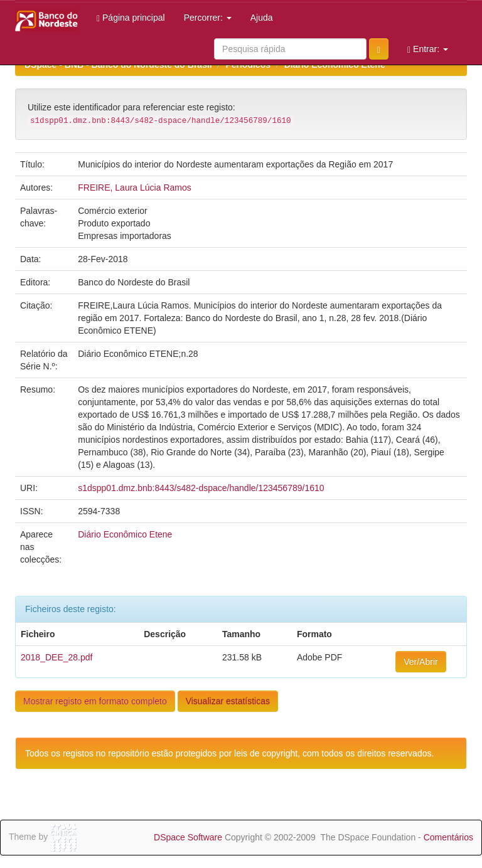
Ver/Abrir (420, 662)
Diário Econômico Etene (125, 534)
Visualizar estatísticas (228, 701)
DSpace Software (188, 837)
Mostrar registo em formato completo (95, 701)
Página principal (131, 18)
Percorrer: (208, 18)
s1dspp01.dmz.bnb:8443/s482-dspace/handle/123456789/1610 (201, 488)
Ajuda (262, 18)
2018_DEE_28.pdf (56, 657)
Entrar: (428, 49)
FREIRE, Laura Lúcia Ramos (135, 188)
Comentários (448, 837)
